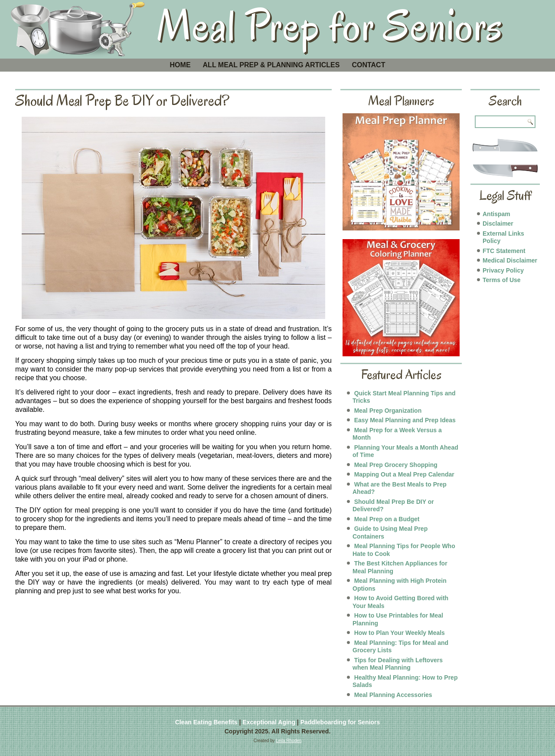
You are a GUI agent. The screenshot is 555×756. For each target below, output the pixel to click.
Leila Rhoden (289, 741)
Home (180, 65)
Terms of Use (502, 280)
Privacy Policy (503, 270)
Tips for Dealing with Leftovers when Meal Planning (398, 664)
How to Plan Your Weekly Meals (400, 633)
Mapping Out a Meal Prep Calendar (404, 474)
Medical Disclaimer (510, 260)
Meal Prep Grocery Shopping (396, 465)
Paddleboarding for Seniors (340, 722)
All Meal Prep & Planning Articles (271, 65)
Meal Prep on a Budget (387, 519)
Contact (368, 65)
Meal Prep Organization (388, 411)
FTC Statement (504, 251)
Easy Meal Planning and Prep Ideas (405, 420)
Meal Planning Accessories (393, 695)
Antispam (496, 214)
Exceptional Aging (269, 722)
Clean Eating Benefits (206, 722)
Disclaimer (498, 224)
